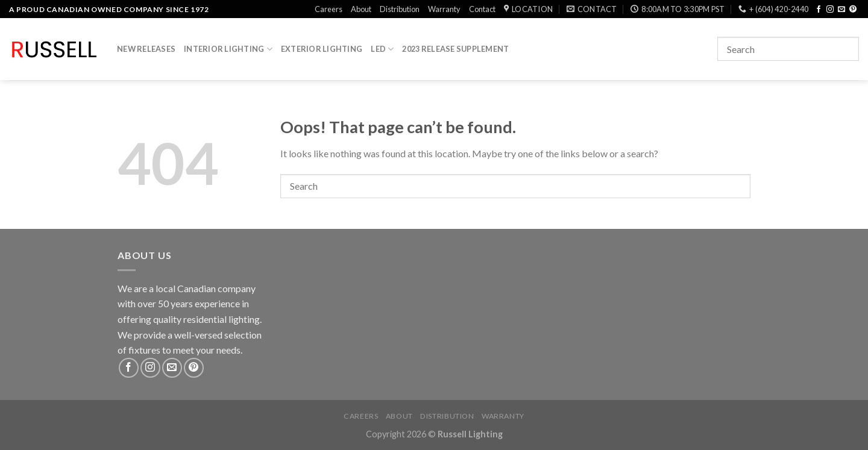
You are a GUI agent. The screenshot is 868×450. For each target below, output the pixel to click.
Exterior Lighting (322, 49)
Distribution (400, 9)
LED (382, 49)
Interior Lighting (228, 49)
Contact (482, 9)
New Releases (146, 49)
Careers (329, 9)
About (361, 9)
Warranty (444, 9)
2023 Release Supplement (455, 49)
